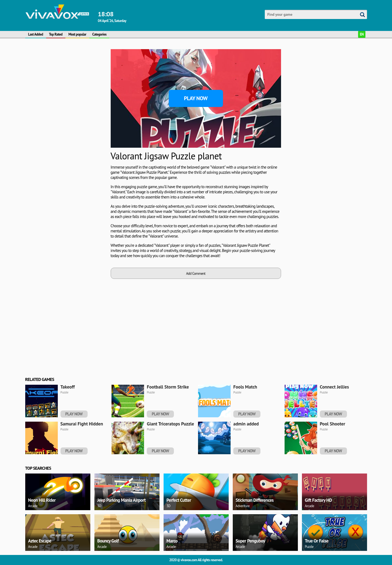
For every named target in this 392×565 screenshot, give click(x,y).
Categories (99, 34)
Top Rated (56, 34)
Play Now (196, 98)
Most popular (77, 34)
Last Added (36, 34)
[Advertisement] (66, 131)
